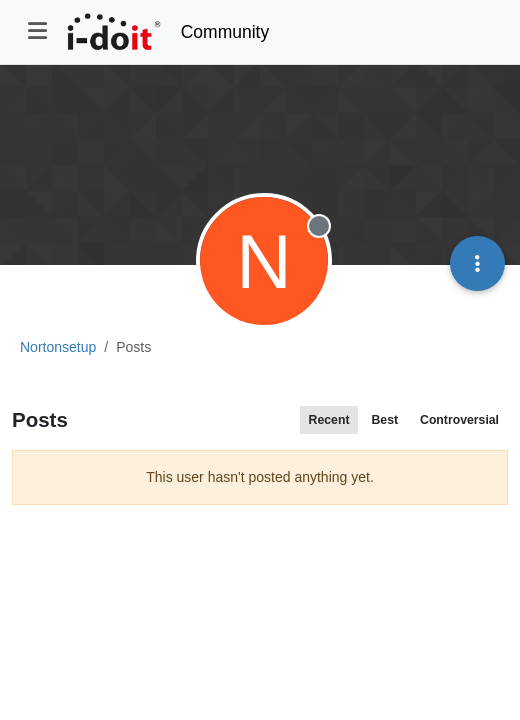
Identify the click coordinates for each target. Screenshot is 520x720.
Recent (329, 420)
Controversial (459, 420)
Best (384, 420)
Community (225, 32)
